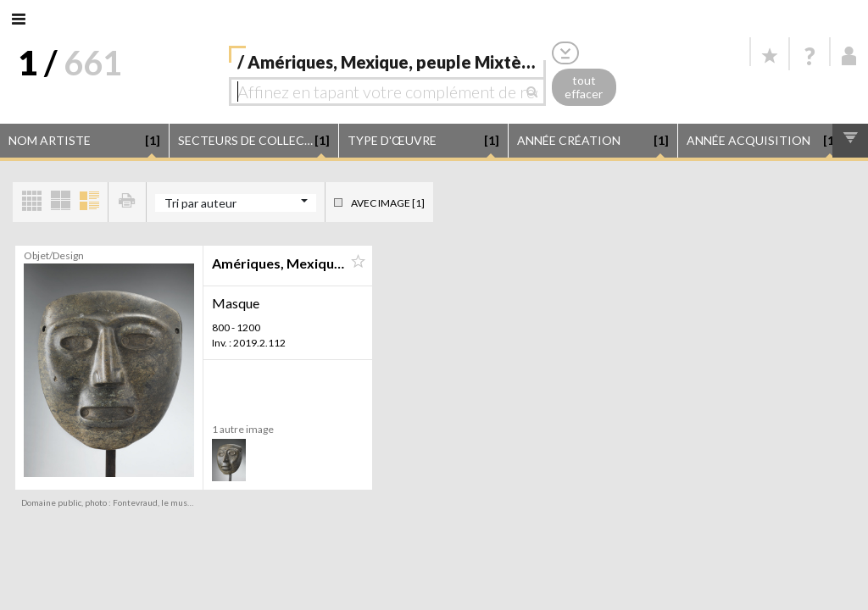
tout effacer (584, 87)
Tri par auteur (200, 203)
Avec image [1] (388, 203)
